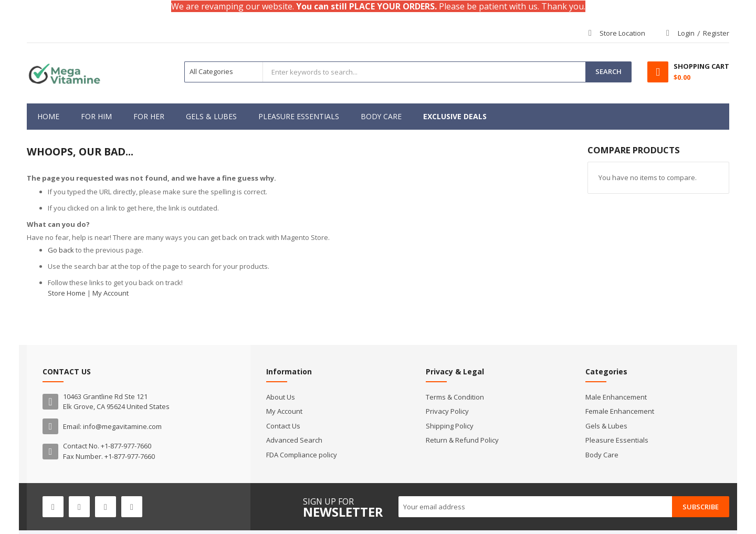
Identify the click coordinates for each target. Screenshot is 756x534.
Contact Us (283, 426)
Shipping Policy (450, 426)
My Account (111, 293)
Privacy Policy (447, 411)
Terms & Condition (455, 397)
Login (686, 33)
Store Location (622, 33)
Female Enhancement (620, 411)
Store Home (67, 293)
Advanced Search (294, 440)
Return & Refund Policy (462, 440)
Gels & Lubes (606, 426)
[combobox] (424, 72)
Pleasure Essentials (617, 440)
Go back (61, 250)
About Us (281, 397)
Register (716, 33)
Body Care (602, 455)
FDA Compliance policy (302, 455)
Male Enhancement (616, 397)
